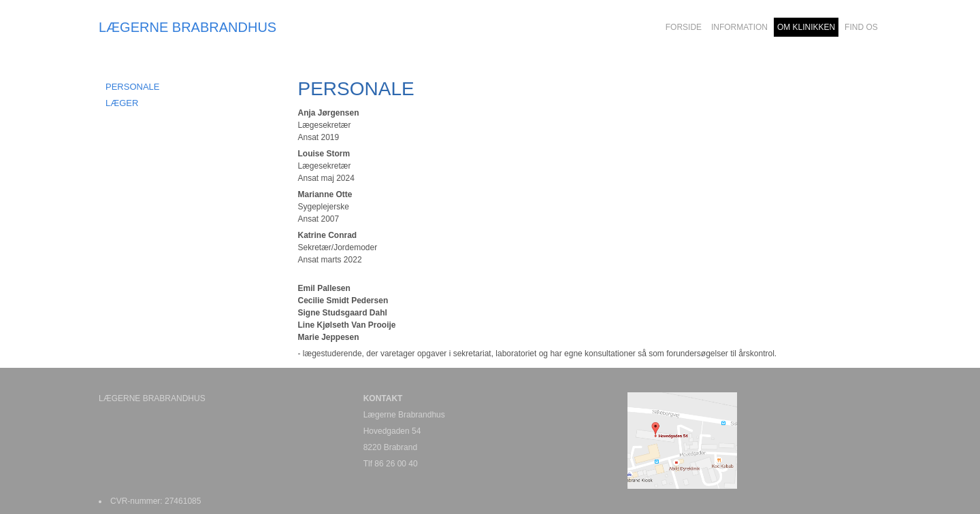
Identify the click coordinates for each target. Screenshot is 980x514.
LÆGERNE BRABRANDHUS (187, 27)
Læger (122, 103)
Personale (132, 87)
